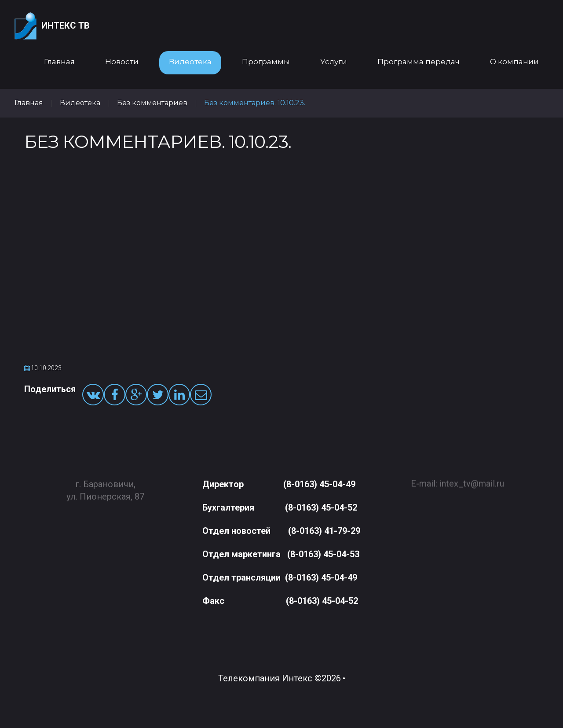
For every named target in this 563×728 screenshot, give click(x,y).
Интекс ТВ (52, 26)
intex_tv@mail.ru (472, 480)
